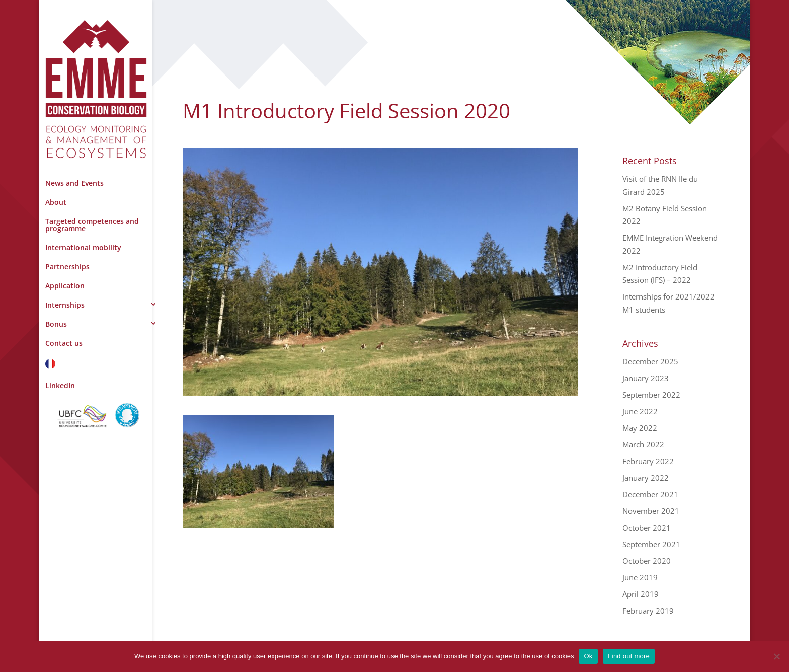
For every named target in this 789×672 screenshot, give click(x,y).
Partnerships (67, 267)
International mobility (83, 247)
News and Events (74, 183)
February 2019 (648, 611)
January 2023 (646, 378)
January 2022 (646, 478)
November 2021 (651, 511)
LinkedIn (60, 385)
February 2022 (648, 461)
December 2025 (650, 361)
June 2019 (640, 577)
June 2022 (640, 411)
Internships (65, 305)
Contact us (64, 343)
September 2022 (651, 395)
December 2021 (650, 494)
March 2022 (643, 444)
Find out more (629, 656)
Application (65, 286)
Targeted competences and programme (92, 225)
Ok (588, 656)
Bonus (56, 324)
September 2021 (651, 544)
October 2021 (647, 528)
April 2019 (641, 594)
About (56, 202)
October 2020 (647, 561)
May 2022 (640, 428)
